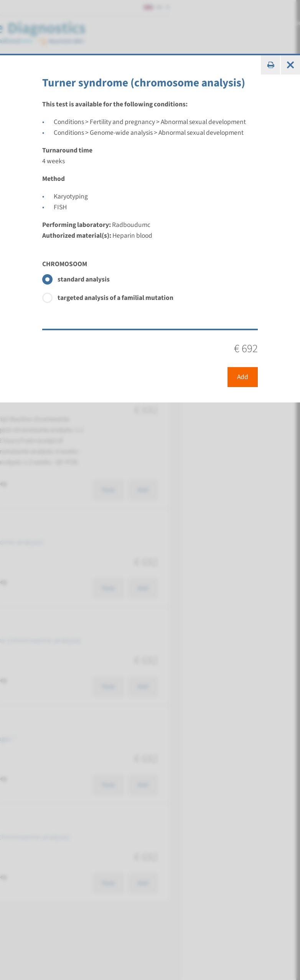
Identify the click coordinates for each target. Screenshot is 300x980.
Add (243, 377)
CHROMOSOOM (65, 264)
